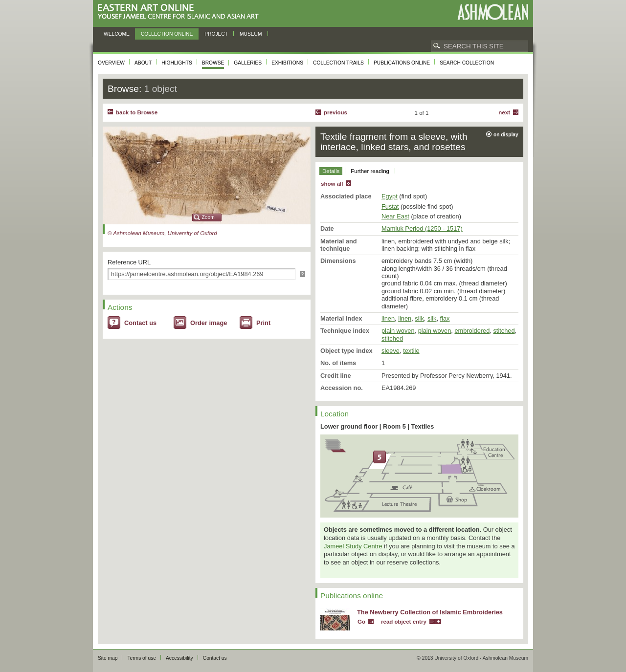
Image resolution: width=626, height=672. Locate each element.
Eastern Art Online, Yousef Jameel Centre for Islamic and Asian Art (181, 12)
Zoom (208, 217)
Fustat (390, 206)
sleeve (391, 351)
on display (506, 135)
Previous (335, 112)
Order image (209, 323)
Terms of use (142, 658)
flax (445, 318)
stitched (504, 331)
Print (263, 323)
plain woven (398, 331)
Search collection (467, 63)
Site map (108, 658)
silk (419, 318)
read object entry (404, 622)
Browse (213, 63)
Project (216, 34)
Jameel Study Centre (353, 546)
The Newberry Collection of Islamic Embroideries (430, 612)
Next (504, 112)
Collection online (167, 34)
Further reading (370, 171)
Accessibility (179, 658)
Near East (395, 216)
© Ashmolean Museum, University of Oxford (162, 233)
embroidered (472, 331)
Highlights (177, 63)
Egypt (390, 196)
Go (361, 622)
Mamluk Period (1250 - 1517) (422, 228)
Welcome (117, 34)
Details (331, 171)
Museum (251, 34)
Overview (111, 63)
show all (332, 184)
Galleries (248, 63)
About (143, 63)
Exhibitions (287, 63)
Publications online (402, 63)
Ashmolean (493, 12)
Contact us (140, 323)
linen (388, 318)
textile (411, 351)
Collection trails (338, 63)
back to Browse (137, 112)
